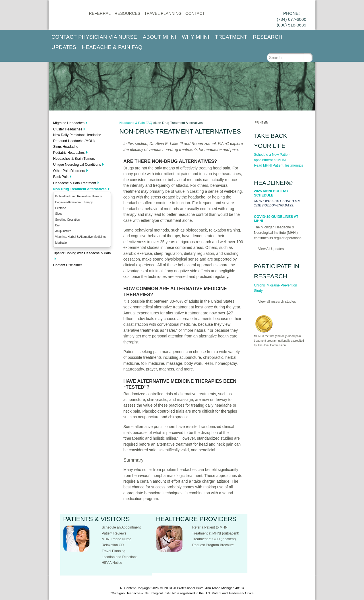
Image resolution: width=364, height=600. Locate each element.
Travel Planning (163, 13)
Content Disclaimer (68, 265)
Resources (128, 13)
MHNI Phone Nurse (117, 539)
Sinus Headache (66, 147)
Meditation (62, 243)
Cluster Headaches (68, 129)
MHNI (164, 588)
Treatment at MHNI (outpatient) (216, 533)
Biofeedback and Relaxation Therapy (78, 196)
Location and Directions (120, 557)
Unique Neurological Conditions (77, 165)
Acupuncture (63, 231)
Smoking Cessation (67, 220)
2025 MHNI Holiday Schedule (271, 193)
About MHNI (159, 37)
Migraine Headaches (69, 123)
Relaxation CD (113, 545)
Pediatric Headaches (69, 153)
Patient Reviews (114, 533)
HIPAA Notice (112, 563)
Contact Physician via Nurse (94, 37)
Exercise (61, 208)
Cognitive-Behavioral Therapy (74, 202)
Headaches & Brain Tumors (74, 159)
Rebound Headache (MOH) (74, 141)
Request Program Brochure (213, 545)
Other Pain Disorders (69, 171)
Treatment (231, 37)
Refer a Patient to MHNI (210, 527)
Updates (64, 47)
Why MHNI (196, 37)
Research (268, 37)
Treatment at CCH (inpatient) (214, 539)
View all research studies (277, 302)
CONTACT (195, 13)
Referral (100, 13)
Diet (58, 225)
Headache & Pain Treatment (75, 183)
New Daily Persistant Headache (77, 135)
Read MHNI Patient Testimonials (279, 165)
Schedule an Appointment (121, 527)
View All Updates (271, 249)
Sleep (59, 214)
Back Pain (61, 177)
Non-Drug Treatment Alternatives (80, 189)
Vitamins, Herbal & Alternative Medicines (81, 237)
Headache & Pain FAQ (112, 47)
